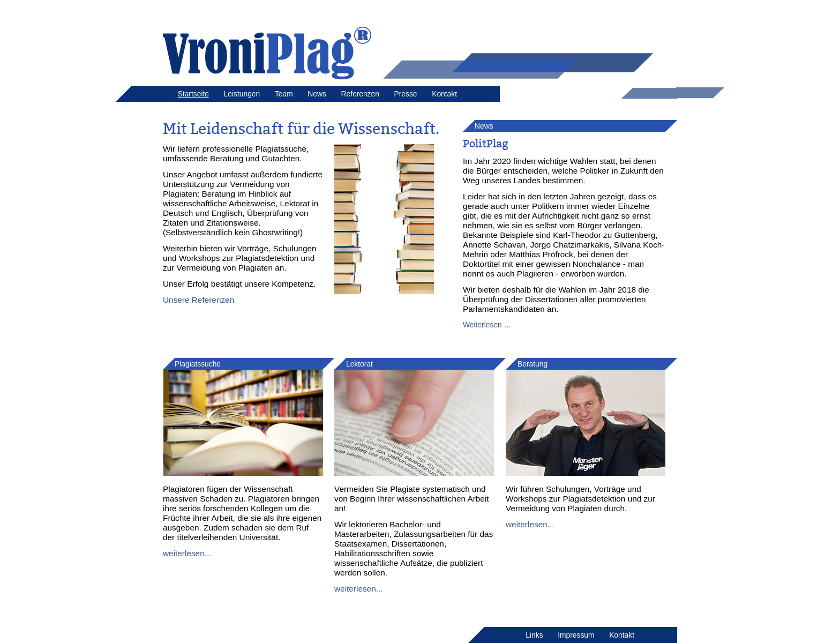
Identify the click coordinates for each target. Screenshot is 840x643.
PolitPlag (486, 144)
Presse (406, 94)
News (317, 94)
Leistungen (242, 94)
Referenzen (360, 94)
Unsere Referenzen (198, 300)
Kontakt (444, 94)
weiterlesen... (187, 553)
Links (534, 635)
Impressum (576, 635)
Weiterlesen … (487, 325)
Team (284, 94)
